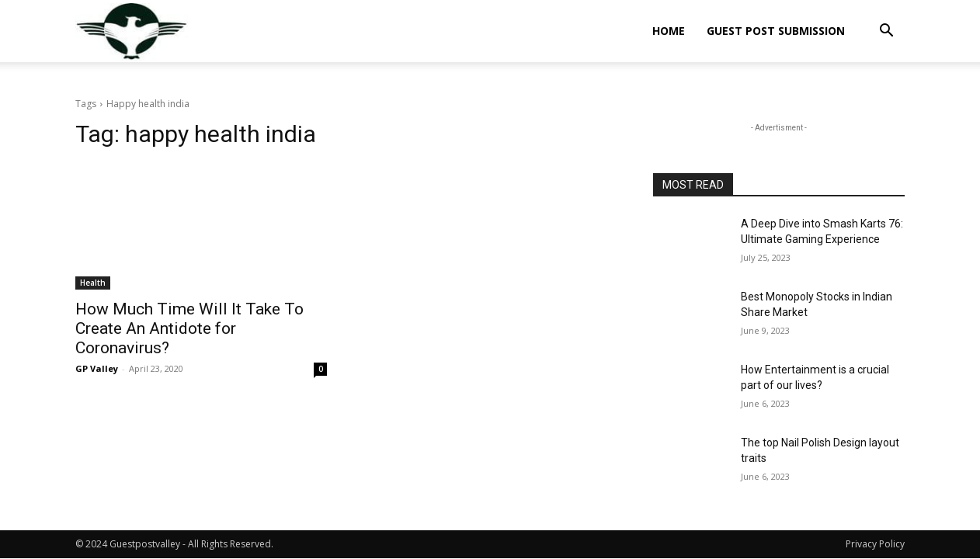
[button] (886, 32)
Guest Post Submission (776, 31)
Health (93, 283)
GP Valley (97, 368)
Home (669, 31)
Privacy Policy (875, 544)
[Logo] (132, 31)
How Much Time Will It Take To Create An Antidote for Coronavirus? (189, 328)
